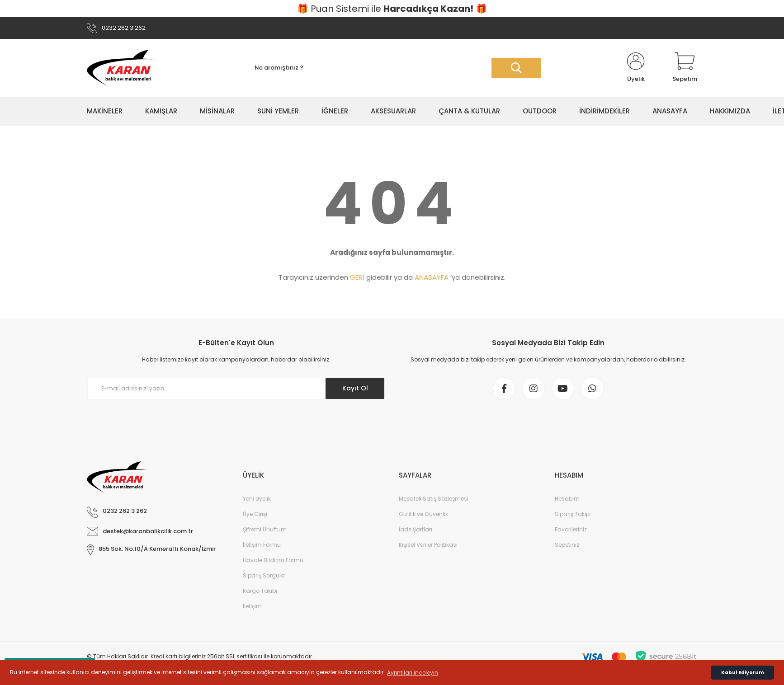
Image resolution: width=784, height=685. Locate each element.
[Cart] (685, 68)
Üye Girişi (255, 514)
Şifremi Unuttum (265, 529)
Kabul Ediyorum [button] (743, 673)
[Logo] (121, 68)
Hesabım (567, 499)
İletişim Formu (262, 545)
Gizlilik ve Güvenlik (423, 514)
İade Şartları (416, 529)
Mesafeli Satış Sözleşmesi (434, 499)
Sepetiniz (567, 545)
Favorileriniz (571, 529)
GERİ (357, 277)
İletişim (252, 606)
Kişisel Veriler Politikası (428, 545)
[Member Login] (636, 68)
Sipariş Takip (572, 514)
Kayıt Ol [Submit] (355, 388)
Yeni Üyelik (257, 499)
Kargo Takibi (260, 591)
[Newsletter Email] (236, 389)
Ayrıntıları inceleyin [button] (413, 673)
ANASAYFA (432, 277)
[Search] (392, 68)
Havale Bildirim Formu (273, 560)
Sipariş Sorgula (264, 575)
